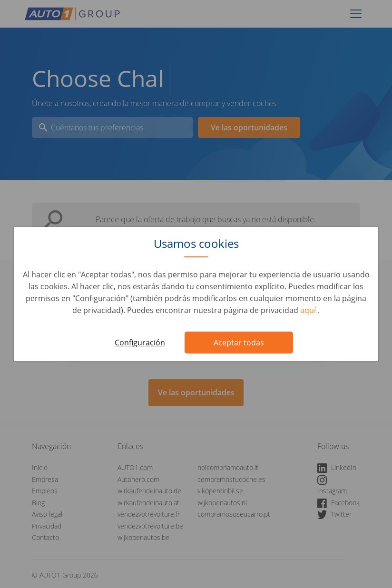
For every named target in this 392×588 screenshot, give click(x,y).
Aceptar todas (239, 343)
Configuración (140, 343)
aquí (309, 310)
